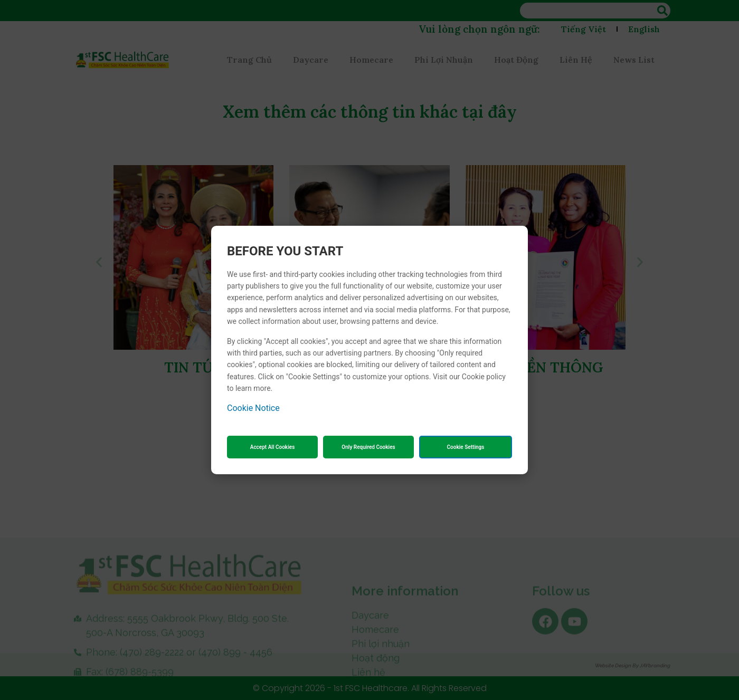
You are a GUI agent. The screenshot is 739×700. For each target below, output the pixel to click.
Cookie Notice (253, 408)
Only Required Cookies (368, 447)
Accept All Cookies (273, 447)
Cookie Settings (466, 447)
